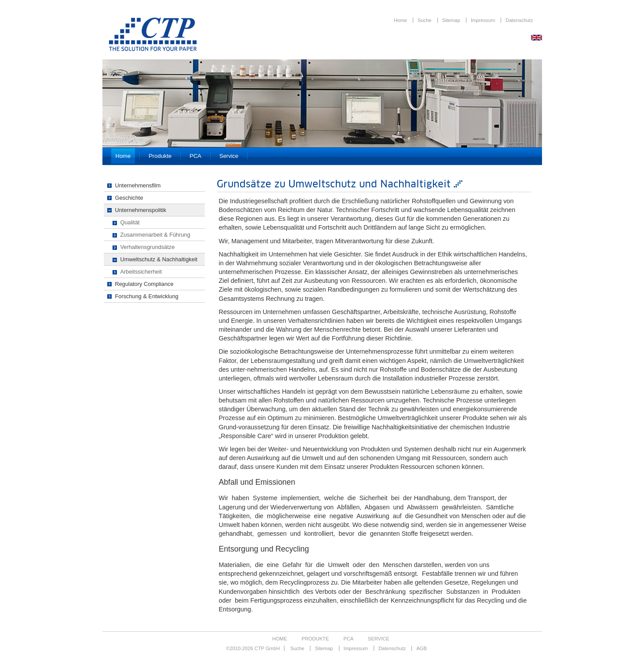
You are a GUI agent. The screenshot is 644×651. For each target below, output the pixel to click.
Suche (425, 20)
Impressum (484, 20)
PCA (195, 156)
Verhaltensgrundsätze (148, 247)
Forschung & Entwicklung (147, 296)
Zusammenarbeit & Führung (155, 235)
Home (401, 20)
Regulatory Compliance (144, 284)
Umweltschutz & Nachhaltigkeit (159, 259)
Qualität (130, 222)
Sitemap (452, 20)
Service (229, 156)
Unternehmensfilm (138, 185)
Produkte (160, 156)
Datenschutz (519, 20)
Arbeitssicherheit (141, 272)
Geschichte (129, 198)
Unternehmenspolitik (141, 210)
